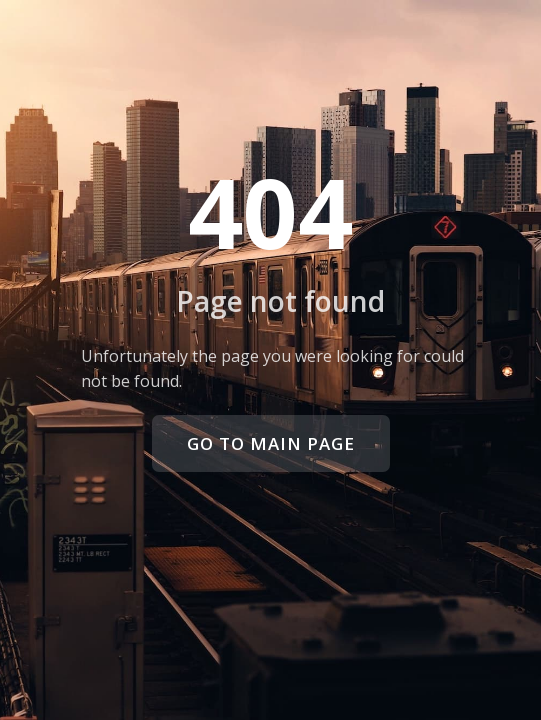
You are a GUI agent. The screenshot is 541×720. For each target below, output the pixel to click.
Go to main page (271, 443)
